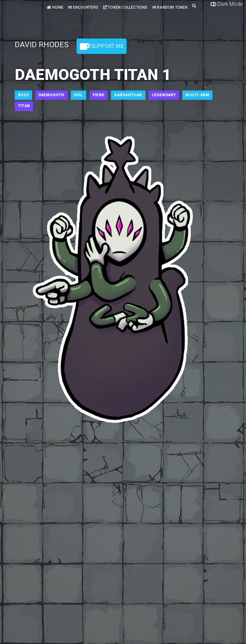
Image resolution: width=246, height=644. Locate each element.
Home (55, 7)
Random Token (170, 7)
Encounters (83, 7)
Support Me (102, 47)
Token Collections (125, 7)
